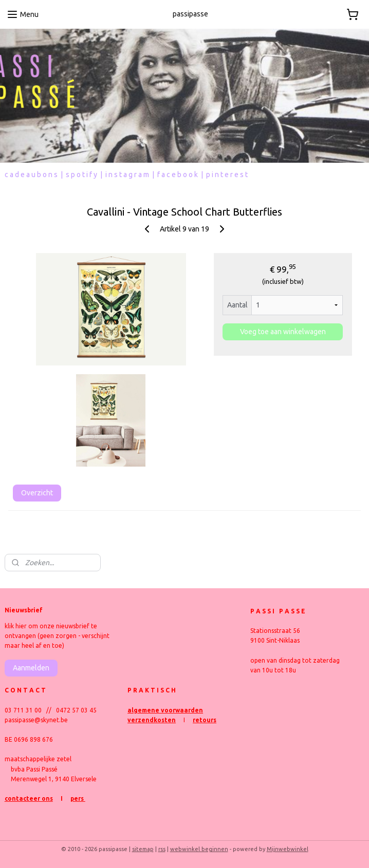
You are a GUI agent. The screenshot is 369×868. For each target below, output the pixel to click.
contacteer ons (29, 798)
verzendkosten (152, 720)
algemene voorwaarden (165, 710)
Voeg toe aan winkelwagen (283, 332)
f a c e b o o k (178, 175)
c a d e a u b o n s (31, 175)
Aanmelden (31, 668)
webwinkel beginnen (199, 849)
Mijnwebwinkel (288, 849)
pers (78, 798)
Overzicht (37, 493)
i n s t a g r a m (127, 175)
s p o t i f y (81, 175)
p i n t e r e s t (227, 175)
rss (162, 849)
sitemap (143, 849)
